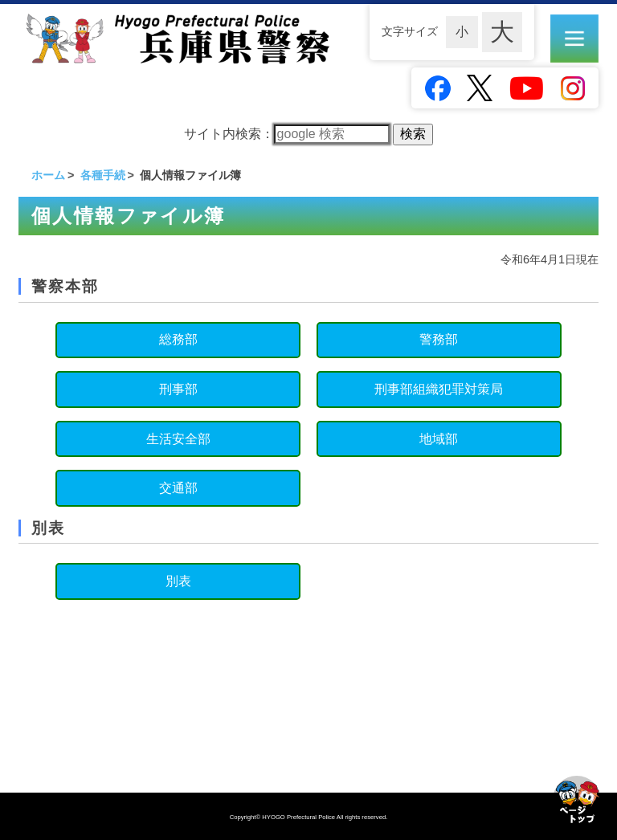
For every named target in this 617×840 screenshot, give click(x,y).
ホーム (48, 175)
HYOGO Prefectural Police (299, 817)
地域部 (439, 439)
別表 (178, 581)
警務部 (439, 339)
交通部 (178, 488)
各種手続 (103, 175)
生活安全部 (178, 439)
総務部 (178, 339)
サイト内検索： (287, 134)
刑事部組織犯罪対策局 (439, 389)
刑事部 (178, 389)
